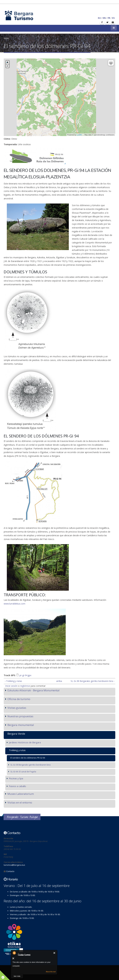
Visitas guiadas (17, 708)
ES (113, 18)
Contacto (10, 871)
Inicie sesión (11, 686)
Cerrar (54, 953)
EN (104, 18)
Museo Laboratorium (21, 794)
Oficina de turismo (19, 699)
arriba (58, 681)
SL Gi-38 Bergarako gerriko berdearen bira (30, 765)
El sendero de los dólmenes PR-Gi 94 (28, 758)
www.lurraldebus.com (14, 604)
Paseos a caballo (17, 786)
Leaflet (79, 135)
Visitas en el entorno (20, 802)
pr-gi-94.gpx (25, 675)
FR (109, 18)
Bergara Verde (16, 734)
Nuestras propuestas (20, 716)
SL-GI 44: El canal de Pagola (23, 772)
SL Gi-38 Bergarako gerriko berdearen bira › (92, 681)
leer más (17, 976)
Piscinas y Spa (16, 778)
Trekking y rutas (17, 750)
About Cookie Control (14, 953)
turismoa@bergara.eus (14, 865)
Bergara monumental (21, 725)
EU (99, 18)
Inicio (6, 38)
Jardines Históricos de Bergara (25, 742)
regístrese (25, 686)
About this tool (51, 972)
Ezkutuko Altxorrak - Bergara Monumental (33, 690)
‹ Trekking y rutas (13, 681)
